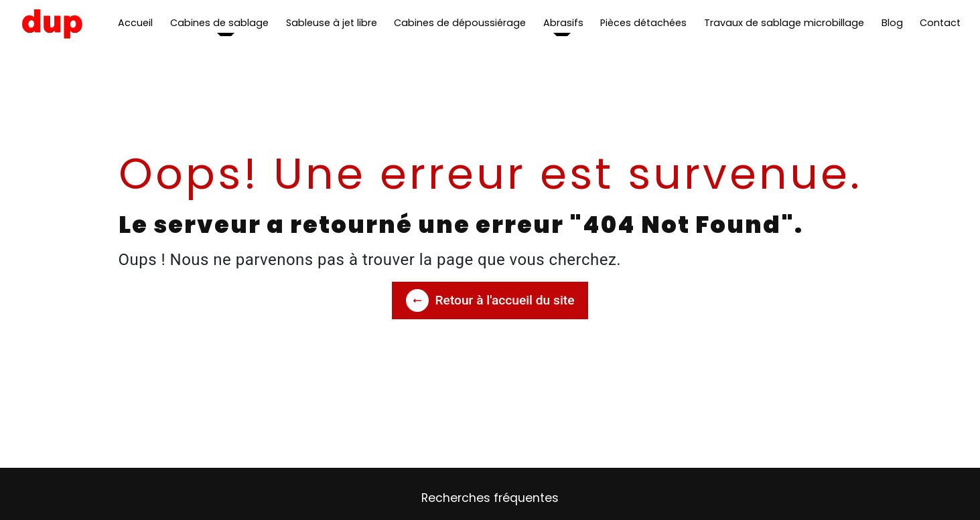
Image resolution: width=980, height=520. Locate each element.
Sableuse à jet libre (332, 23)
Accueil (135, 23)
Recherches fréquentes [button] (490, 498)
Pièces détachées (643, 23)
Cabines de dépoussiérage (460, 23)
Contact (940, 23)
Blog (892, 23)
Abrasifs (563, 23)
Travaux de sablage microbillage (784, 23)
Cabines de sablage (219, 23)
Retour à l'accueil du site (490, 300)
